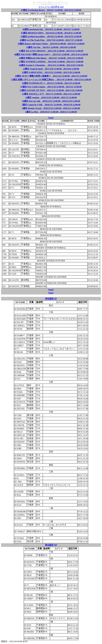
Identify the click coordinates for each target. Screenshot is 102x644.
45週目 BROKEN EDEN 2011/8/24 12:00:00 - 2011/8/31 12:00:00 (51, 33)
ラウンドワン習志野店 (49, 7)
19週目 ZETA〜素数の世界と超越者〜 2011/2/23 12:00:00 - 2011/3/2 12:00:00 (51, 76)
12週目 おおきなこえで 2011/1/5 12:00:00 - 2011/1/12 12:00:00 (51, 94)
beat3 (51, 118)
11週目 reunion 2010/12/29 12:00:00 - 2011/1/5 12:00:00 (51, 97)
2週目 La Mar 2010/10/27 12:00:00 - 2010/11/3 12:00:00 (51, 112)
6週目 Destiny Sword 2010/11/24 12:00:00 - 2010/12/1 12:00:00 (51, 108)
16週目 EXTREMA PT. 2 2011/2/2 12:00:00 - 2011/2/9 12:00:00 (51, 83)
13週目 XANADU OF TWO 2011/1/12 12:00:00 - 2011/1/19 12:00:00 (51, 90)
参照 (62, 7)
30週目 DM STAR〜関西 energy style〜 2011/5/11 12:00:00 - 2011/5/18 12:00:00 (51, 54)
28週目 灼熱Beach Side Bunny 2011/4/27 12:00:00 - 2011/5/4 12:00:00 (51, 58)
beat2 (51, 290)
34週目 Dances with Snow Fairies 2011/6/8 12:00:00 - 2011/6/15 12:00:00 (51, 44)
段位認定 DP (51, 545)
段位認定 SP (51, 299)
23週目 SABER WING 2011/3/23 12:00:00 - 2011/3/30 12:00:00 (51, 72)
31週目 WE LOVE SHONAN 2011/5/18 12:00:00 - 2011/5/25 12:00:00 (51, 51)
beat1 (51, 293)
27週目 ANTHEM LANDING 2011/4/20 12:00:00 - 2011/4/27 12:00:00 (51, 62)
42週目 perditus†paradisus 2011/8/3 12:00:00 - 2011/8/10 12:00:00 (51, 36)
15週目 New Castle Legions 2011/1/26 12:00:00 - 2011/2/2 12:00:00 (51, 87)
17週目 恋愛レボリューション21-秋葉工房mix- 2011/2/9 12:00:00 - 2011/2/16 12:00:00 (51, 80)
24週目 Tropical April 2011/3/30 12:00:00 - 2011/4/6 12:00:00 (51, 69)
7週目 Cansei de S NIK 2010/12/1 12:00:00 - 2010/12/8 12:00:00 (51, 105)
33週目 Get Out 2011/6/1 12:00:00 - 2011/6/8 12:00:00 (51, 47)
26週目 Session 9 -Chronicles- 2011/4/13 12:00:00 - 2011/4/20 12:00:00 (51, 65)
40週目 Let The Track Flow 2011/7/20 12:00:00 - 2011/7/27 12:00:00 (51, 40)
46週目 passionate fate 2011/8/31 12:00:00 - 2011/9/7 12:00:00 (51, 29)
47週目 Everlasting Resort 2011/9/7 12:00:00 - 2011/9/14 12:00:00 (51, 10)
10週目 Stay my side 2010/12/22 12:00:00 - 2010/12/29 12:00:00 (51, 101)
